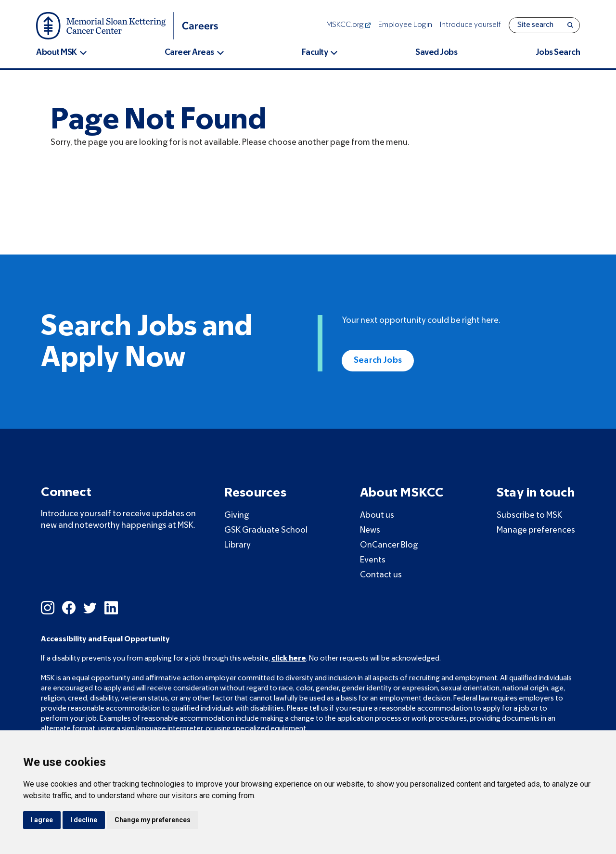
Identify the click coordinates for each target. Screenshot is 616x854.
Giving (237, 516)
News (370, 530)
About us (377, 516)
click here (289, 659)
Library (237, 545)
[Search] (570, 25)
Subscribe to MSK (529, 516)
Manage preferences (536, 530)
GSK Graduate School (266, 530)
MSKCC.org (348, 25)
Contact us (381, 575)
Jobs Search (558, 53)
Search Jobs (378, 361)
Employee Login (405, 25)
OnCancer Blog (389, 545)
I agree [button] (42, 820)
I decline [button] (84, 820)
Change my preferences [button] (153, 820)
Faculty (315, 53)
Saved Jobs (436, 53)
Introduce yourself (470, 25)
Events (373, 560)
